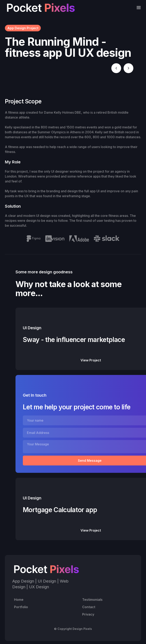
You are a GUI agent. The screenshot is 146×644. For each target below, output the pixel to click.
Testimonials (92, 600)
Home (19, 600)
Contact (89, 607)
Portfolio (21, 607)
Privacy (88, 614)
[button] (137, 7)
